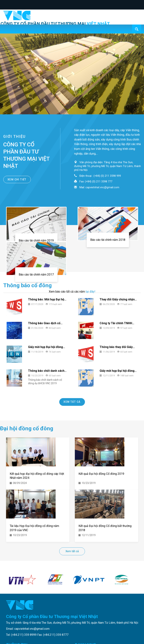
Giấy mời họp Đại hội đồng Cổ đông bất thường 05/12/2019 (45, 347)
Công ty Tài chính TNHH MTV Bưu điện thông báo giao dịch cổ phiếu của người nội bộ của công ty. (116, 323)
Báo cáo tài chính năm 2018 (108, 240)
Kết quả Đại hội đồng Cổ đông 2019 (101, 474)
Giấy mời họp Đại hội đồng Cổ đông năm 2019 (117, 371)
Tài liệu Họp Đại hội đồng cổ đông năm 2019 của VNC (34, 528)
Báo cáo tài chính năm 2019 (36, 240)
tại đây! (91, 292)
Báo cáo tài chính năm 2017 (36, 275)
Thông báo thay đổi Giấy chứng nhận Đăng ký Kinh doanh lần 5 (117, 347)
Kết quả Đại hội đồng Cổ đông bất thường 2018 (105, 528)
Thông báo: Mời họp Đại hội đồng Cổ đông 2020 (47, 300)
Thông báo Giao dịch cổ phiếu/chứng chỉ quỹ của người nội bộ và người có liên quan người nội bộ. (45, 323)
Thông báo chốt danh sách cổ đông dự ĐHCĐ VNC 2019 (47, 371)
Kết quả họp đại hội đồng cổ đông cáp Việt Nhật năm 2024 (37, 476)
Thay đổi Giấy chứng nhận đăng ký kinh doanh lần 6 (117, 300)
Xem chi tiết (17, 179)
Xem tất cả (72, 402)
